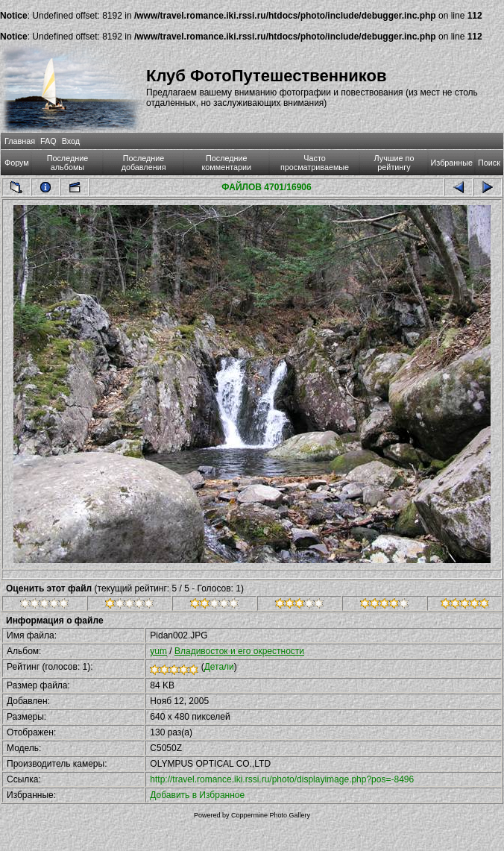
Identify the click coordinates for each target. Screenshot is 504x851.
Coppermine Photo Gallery (271, 815)
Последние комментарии (226, 163)
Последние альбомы (68, 163)
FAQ (48, 141)
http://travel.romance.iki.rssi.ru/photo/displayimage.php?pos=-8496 (282, 779)
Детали (219, 667)
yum (158, 651)
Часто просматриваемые (315, 163)
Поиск (489, 163)
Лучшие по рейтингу (394, 163)
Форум (17, 163)
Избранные (452, 163)
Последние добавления (144, 163)
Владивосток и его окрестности (239, 651)
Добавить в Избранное (197, 795)
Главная (20, 141)
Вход (71, 141)
